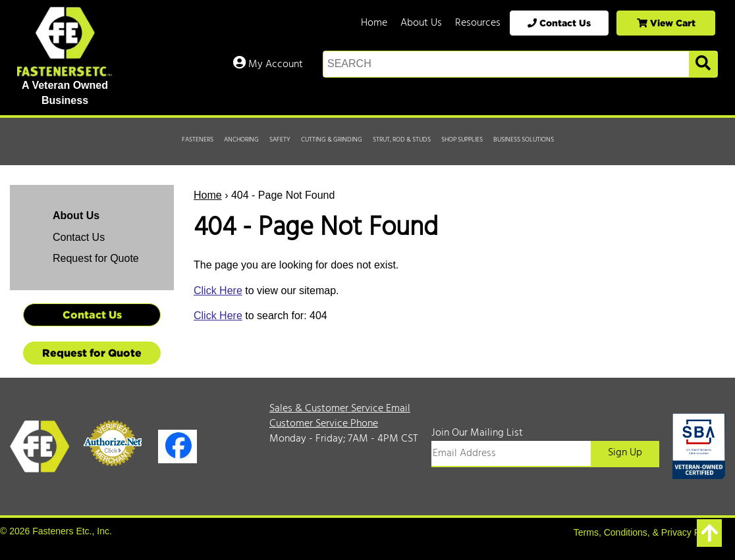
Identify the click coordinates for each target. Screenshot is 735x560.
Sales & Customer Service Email (340, 409)
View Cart (666, 23)
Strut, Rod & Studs (402, 140)
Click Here (218, 291)
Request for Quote (96, 258)
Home (374, 23)
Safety (280, 140)
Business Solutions (524, 140)
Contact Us (559, 23)
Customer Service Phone (324, 424)
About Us (421, 23)
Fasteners (198, 140)
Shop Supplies (462, 140)
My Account (268, 64)
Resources (478, 23)
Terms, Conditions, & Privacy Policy (646, 532)
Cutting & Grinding (332, 140)
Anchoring (241, 140)
